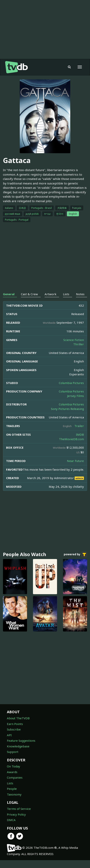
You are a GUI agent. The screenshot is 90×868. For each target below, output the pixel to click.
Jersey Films (75, 396)
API (9, 735)
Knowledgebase (18, 746)
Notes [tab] (80, 294)
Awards (12, 772)
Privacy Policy (16, 814)
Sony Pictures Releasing (67, 409)
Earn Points (15, 724)
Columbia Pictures (71, 383)
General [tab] (9, 294)
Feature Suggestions (21, 741)
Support (13, 752)
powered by (75, 555)
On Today (14, 766)
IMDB (80, 434)
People (12, 789)
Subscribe (14, 729)
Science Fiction (74, 340)
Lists (10, 783)
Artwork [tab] (51, 294)
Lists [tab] (66, 294)
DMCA (11, 820)
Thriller (79, 344)
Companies (15, 777)
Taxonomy (14, 794)
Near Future (75, 461)
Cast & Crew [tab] (29, 294)
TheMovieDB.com (71, 439)
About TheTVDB (18, 718)
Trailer (79, 426)
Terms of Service (19, 809)
